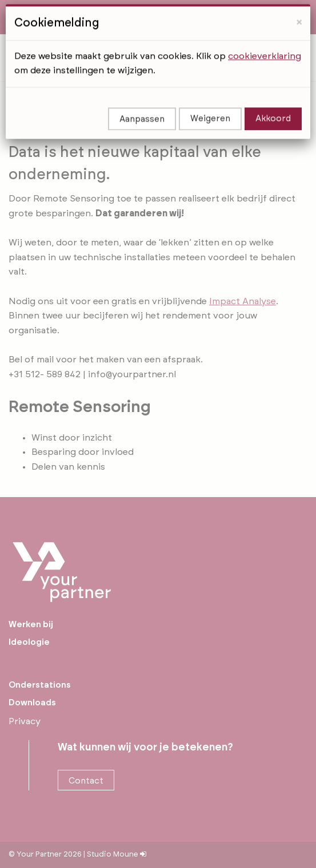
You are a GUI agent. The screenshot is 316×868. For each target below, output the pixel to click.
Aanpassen (142, 106)
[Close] (299, 9)
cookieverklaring (265, 42)
